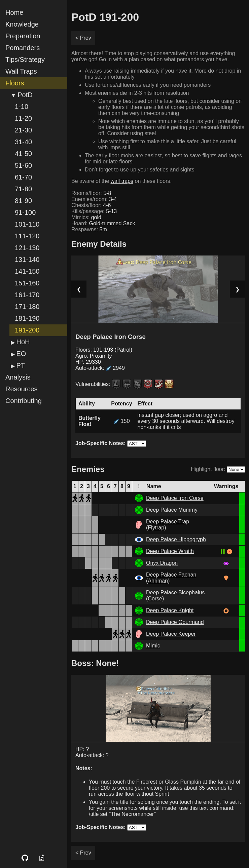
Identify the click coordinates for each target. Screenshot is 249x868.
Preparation (23, 36)
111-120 (27, 236)
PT (21, 365)
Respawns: (89, 229)
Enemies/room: (94, 199)
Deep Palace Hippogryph (176, 539)
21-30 (23, 130)
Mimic (153, 646)
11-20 (23, 118)
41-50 (23, 154)
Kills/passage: (94, 211)
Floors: (104, 350)
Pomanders (23, 48)
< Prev (83, 38)
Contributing (24, 401)
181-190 (27, 318)
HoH (23, 342)
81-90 (23, 201)
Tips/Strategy (25, 60)
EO (21, 354)
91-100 (25, 212)
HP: (88, 362)
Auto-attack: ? (92, 755)
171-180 (27, 307)
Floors (15, 83)
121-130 (27, 248)
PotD (25, 95)
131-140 (27, 260)
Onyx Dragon (162, 563)
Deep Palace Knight (170, 610)
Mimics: (86, 217)
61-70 (23, 177)
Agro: (94, 356)
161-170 (27, 295)
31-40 (23, 142)
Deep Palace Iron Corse (175, 498)
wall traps (122, 181)
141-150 (27, 271)
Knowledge (22, 24)
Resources (22, 389)
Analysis (18, 377)
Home (14, 12)
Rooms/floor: (91, 193)
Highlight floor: (208, 469)
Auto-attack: (100, 368)
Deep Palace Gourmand (175, 622)
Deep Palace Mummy (172, 510)
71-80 (23, 189)
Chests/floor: (91, 205)
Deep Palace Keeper (171, 634)
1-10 (22, 107)
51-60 (23, 165)
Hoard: (103, 223)
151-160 (27, 283)
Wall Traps (21, 71)
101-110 (27, 224)
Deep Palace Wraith (170, 551)
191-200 (27, 330)
